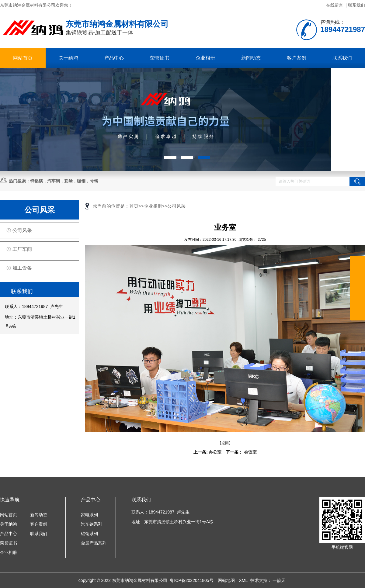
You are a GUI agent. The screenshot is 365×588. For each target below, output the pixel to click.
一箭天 (279, 580)
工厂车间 (22, 249)
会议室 (250, 452)
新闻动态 (251, 58)
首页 (134, 206)
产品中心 (114, 58)
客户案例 (297, 58)
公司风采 (22, 230)
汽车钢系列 (92, 524)
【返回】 (225, 443)
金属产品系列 (94, 543)
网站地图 (227, 580)
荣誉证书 (160, 58)
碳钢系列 (89, 534)
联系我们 (356, 5)
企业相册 (205, 58)
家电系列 (89, 515)
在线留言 (335, 5)
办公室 (215, 452)
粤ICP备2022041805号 (192, 580)
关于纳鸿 (68, 58)
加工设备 (22, 268)
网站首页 (23, 58)
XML (244, 580)
